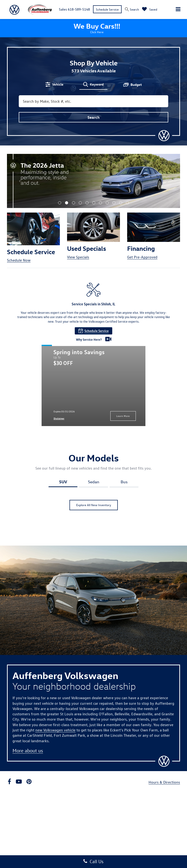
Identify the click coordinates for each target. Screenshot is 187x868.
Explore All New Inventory (94, 505)
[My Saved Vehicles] (150, 9)
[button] (60, 203)
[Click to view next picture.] (167, 181)
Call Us (93, 861)
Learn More (123, 416)
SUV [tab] (63, 482)
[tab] (54, 84)
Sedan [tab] (94, 482)
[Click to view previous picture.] (20, 181)
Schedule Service (107, 9)
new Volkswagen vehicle (55, 730)
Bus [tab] (124, 482)
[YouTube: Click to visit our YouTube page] (19, 782)
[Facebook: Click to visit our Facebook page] (9, 782)
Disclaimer (59, 418)
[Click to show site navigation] (178, 9)
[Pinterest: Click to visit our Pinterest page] (29, 782)
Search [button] (93, 117)
